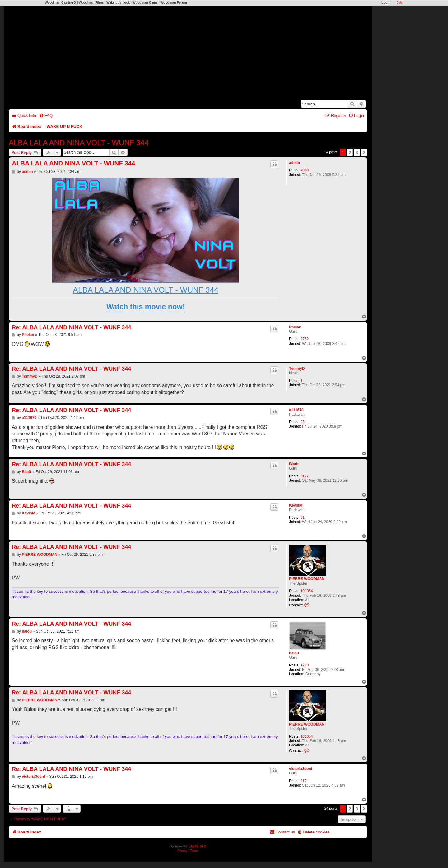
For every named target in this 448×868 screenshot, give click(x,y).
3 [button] (357, 152)
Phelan (295, 327)
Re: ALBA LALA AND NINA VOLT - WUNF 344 (71, 327)
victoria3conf (301, 769)
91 (303, 518)
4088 (305, 170)
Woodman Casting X (61, 3)
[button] (364, 152)
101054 (307, 591)
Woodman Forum (173, 3)
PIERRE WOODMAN (307, 579)
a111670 (296, 410)
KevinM (296, 505)
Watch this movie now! (146, 307)
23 (303, 422)
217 (304, 781)
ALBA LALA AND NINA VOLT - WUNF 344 (79, 143)
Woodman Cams (145, 3)
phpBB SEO (198, 846)
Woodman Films (91, 3)
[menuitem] (46, 116)
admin (294, 163)
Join (400, 3)
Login (386, 3)
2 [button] (350, 152)
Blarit (294, 464)
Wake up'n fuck (118, 3)
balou (294, 653)
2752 (305, 339)
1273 (305, 665)
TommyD (297, 369)
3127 (305, 476)
